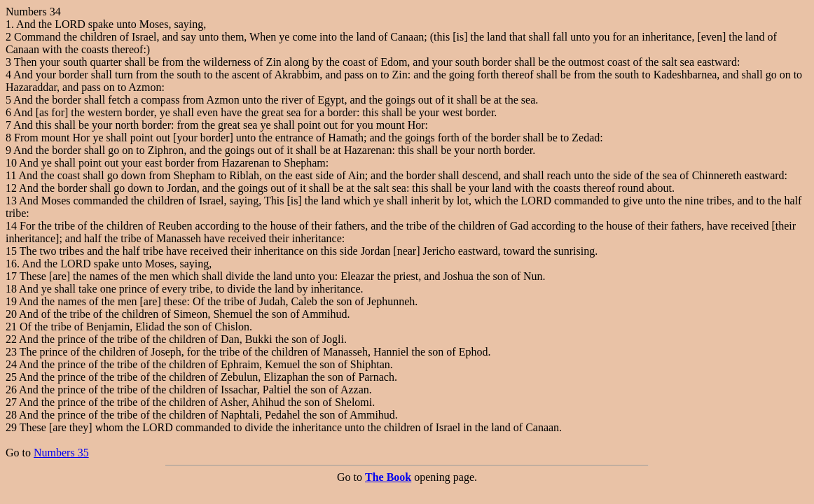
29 (11, 427)
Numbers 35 (61, 453)
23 (11, 352)
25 (11, 377)
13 (11, 201)
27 (11, 402)
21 (11, 327)
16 (11, 264)
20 (11, 314)
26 (11, 390)
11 (11, 175)
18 (11, 289)
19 (11, 301)
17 (11, 276)
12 (11, 188)
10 (11, 163)
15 (11, 251)
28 (11, 415)
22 (11, 339)
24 (11, 364)
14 (11, 226)
